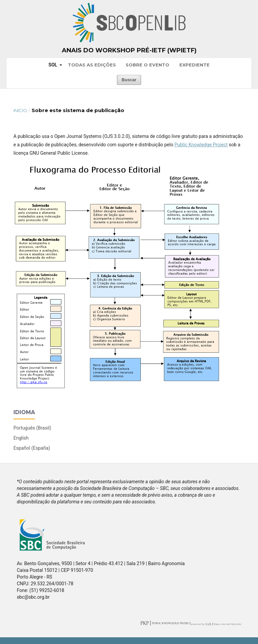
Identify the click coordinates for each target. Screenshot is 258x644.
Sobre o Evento (147, 65)
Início (20, 110)
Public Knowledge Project (201, 145)
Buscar (129, 80)
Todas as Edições (92, 65)
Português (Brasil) (32, 428)
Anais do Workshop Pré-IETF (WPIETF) (129, 50)
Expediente (195, 65)
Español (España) (32, 448)
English (21, 438)
